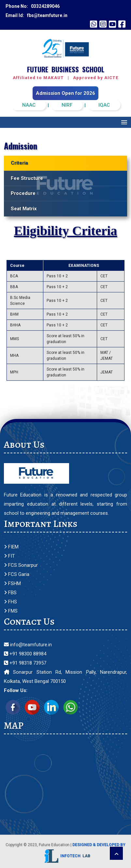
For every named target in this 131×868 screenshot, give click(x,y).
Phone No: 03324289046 (33, 6)
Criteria (19, 163)
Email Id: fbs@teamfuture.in (36, 15)
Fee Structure (27, 178)
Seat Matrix (24, 209)
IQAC (104, 105)
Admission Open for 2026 (65, 93)
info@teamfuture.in (28, 645)
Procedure (23, 193)
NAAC (29, 105)
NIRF (67, 105)
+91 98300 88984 (25, 654)
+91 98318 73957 (25, 663)
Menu (124, 122)
